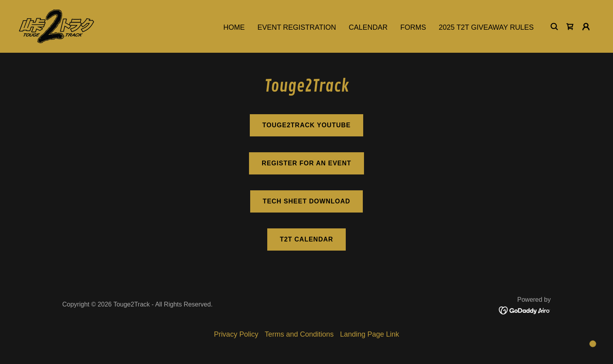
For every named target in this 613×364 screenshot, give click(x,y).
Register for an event (306, 163)
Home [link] (234, 27)
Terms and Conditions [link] (299, 334)
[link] (57, 26)
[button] (586, 27)
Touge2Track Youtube (307, 125)
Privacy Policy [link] (236, 334)
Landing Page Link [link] (370, 334)
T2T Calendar (307, 239)
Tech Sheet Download (307, 201)
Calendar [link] (368, 27)
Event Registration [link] (297, 27)
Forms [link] (413, 27)
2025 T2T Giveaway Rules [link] (486, 27)
